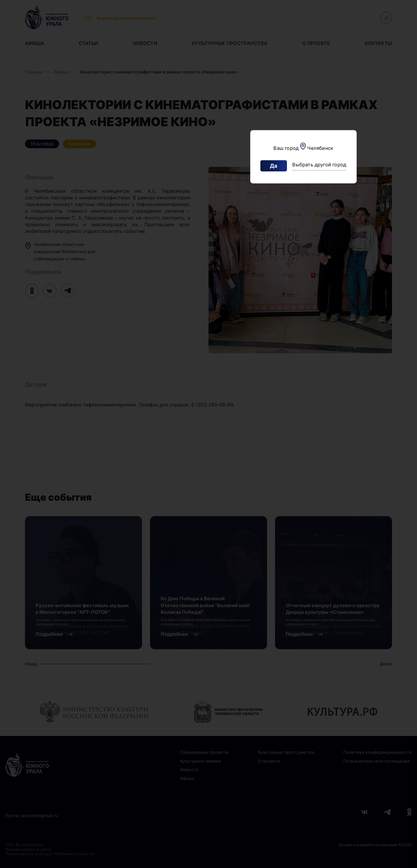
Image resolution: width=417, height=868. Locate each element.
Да (274, 166)
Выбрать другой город (319, 165)
